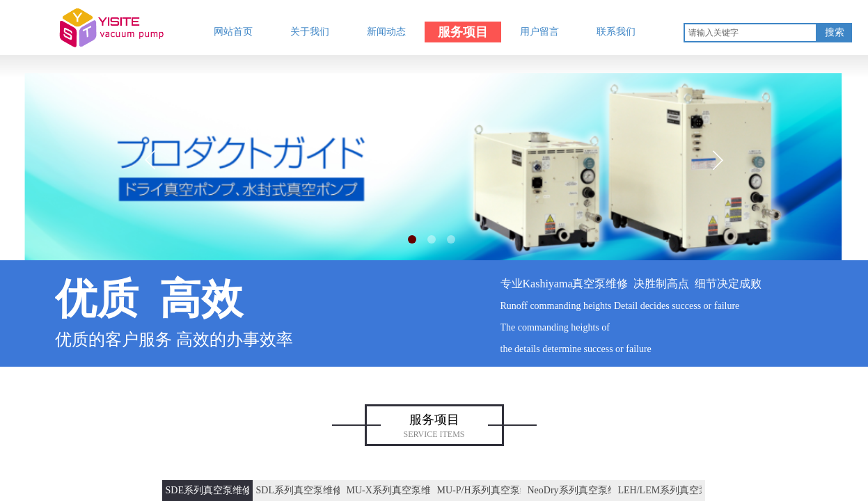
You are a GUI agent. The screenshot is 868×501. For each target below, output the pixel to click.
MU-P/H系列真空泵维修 (479, 490)
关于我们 (310, 32)
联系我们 (616, 32)
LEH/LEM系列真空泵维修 (660, 490)
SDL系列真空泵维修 (298, 490)
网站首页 (233, 32)
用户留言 (539, 32)
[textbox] (750, 33)
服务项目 (463, 32)
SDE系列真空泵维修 (207, 490)
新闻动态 (386, 32)
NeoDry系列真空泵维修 (569, 490)
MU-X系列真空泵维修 (388, 490)
